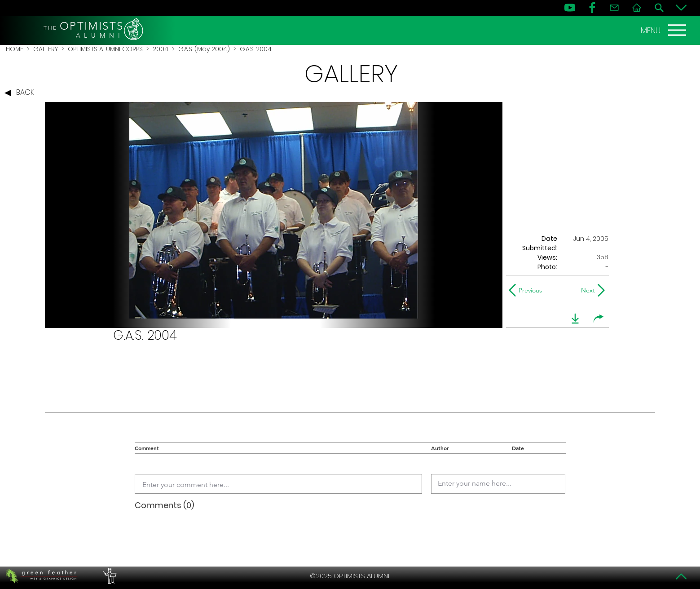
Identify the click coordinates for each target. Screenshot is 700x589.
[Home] (637, 8)
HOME (15, 49)
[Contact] (614, 8)
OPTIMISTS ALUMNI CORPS (105, 49)
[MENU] (665, 30)
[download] (575, 319)
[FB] (592, 8)
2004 (161, 49)
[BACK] (22, 93)
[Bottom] (681, 8)
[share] (599, 319)
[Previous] (527, 290)
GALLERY (46, 49)
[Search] (659, 8)
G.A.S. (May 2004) (204, 49)
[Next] (586, 290)
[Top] (681, 576)
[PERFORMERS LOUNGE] (109, 576)
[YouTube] (570, 8)
